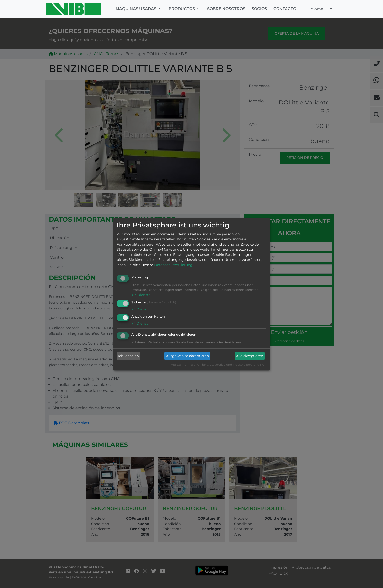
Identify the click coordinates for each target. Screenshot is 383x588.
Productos (182, 9)
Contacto (285, 9)
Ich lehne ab (128, 356)
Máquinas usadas (136, 9)
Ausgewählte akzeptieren (187, 356)
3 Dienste (141, 295)
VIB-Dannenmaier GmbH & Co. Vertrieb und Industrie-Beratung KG (218, 365)
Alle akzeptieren (250, 356)
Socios (259, 9)
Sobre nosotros (226, 9)
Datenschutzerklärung (173, 265)
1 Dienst (140, 309)
